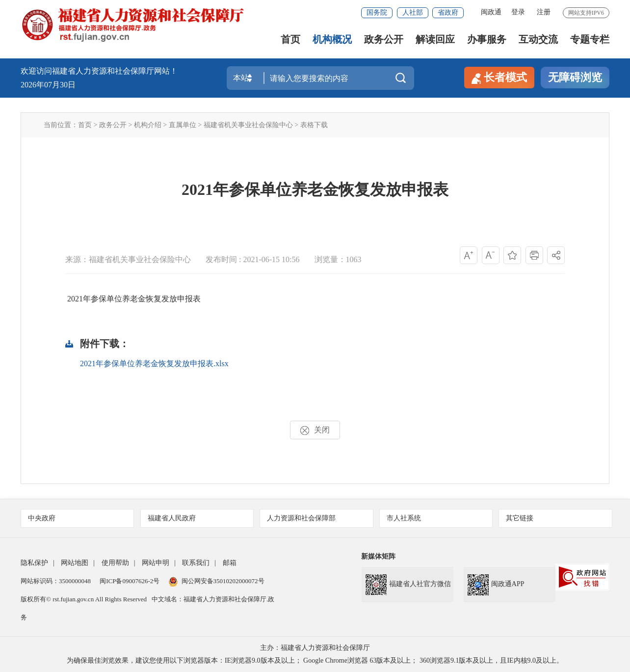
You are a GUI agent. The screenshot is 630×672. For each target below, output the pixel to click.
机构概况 (332, 40)
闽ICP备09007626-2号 (130, 581)
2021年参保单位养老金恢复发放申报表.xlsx (154, 363)
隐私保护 (34, 563)
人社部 (413, 13)
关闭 (315, 430)
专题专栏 (590, 40)
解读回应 (435, 40)
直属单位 (183, 125)
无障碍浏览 (575, 77)
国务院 (377, 13)
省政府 (448, 13)
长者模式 (499, 78)
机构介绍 (148, 125)
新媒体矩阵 (378, 556)
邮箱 (230, 563)
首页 (290, 40)
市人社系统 (436, 518)
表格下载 (314, 125)
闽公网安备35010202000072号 (217, 581)
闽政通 (491, 12)
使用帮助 (115, 563)
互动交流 (538, 40)
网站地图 (75, 563)
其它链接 (556, 518)
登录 (518, 12)
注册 (544, 12)
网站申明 (156, 563)
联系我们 (196, 563)
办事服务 (487, 40)
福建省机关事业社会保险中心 (248, 125)
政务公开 (384, 40)
